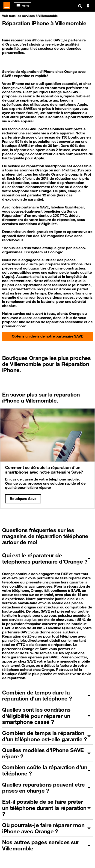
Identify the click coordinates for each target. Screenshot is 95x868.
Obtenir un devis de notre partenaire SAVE (47, 336)
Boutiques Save (23, 499)
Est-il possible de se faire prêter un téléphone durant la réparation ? (44, 808)
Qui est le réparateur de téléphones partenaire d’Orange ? (45, 558)
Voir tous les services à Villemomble (30, 16)
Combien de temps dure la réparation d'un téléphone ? (37, 696)
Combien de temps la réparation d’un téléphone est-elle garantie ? (44, 736)
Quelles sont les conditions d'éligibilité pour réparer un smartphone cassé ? (36, 716)
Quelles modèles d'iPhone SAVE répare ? (43, 753)
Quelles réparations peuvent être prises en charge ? (43, 788)
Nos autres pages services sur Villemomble (41, 845)
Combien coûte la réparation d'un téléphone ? (45, 770)
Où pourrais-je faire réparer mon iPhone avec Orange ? (43, 828)
